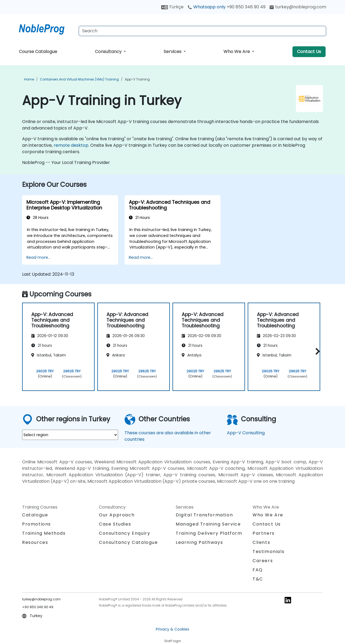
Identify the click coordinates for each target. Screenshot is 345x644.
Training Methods (44, 533)
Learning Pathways (199, 542)
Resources (35, 542)
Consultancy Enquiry (125, 533)
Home (29, 79)
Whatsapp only (226, 7)
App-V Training (137, 79)
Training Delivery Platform (209, 533)
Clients (261, 542)
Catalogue (35, 515)
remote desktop (71, 145)
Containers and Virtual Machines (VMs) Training (79, 79)
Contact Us (309, 52)
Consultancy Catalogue (128, 542)
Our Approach (117, 515)
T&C (258, 579)
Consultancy (109, 52)
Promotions (37, 524)
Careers (263, 561)
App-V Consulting (246, 433)
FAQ (258, 570)
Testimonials (268, 552)
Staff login (173, 641)
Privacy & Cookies (172, 629)
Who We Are (237, 52)
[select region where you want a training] (70, 435)
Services (173, 52)
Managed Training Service (208, 524)
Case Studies (115, 524)
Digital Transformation (204, 515)
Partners (264, 533)
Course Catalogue (38, 52)
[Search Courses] (202, 31)
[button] (316, 351)
